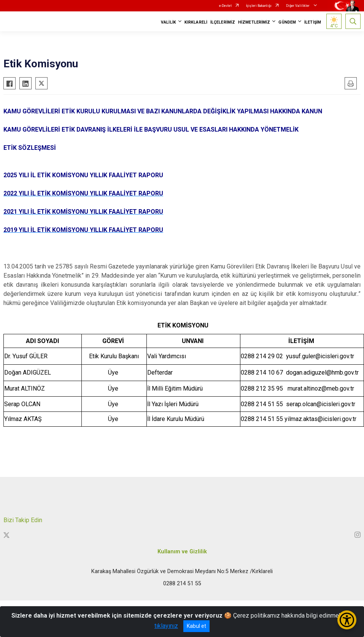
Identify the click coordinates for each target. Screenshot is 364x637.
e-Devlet (225, 6)
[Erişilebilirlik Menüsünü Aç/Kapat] (347, 620)
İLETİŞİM (313, 22)
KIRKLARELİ (196, 22)
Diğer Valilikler (298, 6)
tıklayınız (166, 626)
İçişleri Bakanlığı (259, 6)
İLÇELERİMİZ (223, 22)
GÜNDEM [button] (287, 22)
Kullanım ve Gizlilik (182, 552)
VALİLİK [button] (168, 22)
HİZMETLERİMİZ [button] (254, 22)
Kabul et (196, 626)
